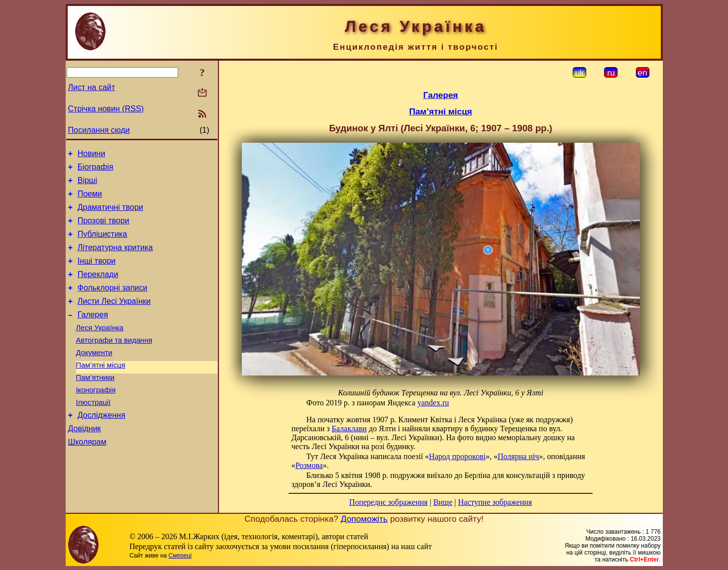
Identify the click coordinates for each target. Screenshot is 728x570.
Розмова (309, 465)
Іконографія (96, 418)
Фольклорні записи (112, 304)
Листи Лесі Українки (114, 319)
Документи (94, 377)
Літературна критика (115, 259)
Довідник (85, 461)
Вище (443, 502)
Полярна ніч (518, 456)
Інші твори (97, 274)
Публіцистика (103, 244)
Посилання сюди (99, 130)
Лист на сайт (92, 87)
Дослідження (102, 446)
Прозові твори (104, 230)
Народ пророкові (457, 456)
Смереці (180, 556)
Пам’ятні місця (101, 390)
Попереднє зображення (389, 502)
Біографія (96, 170)
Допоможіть (364, 519)
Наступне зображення (495, 502)
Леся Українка (100, 349)
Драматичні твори (110, 215)
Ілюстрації (94, 432)
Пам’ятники (96, 404)
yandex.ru (433, 403)
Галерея (93, 334)
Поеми (90, 200)
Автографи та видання (114, 363)
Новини (92, 155)
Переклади (98, 289)
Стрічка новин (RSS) (106, 109)
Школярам (87, 476)
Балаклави (350, 428)
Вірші (88, 185)
